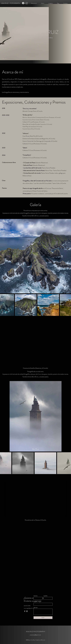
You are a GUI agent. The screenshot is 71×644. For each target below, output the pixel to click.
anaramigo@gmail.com (29, 608)
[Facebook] (23, 3)
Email (35, 602)
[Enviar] (43, 618)
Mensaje (36, 607)
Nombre (36, 596)
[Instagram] (27, 3)
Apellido (45, 596)
